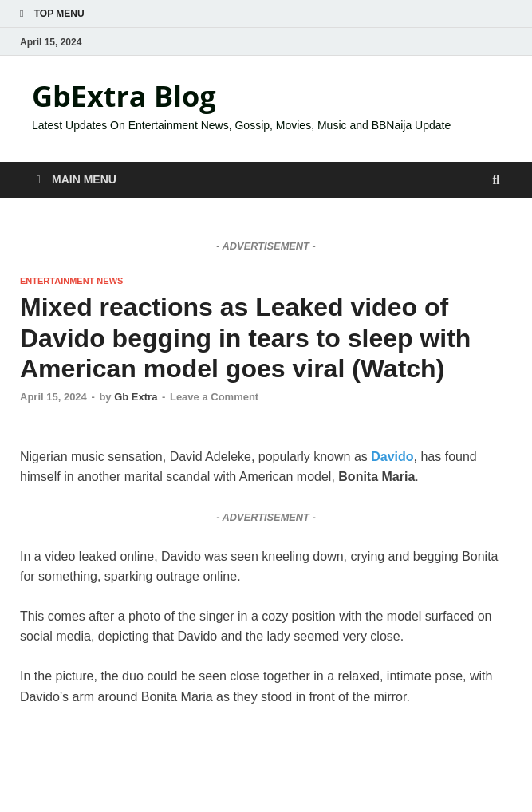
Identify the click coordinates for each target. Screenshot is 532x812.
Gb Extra (136, 397)
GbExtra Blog (124, 96)
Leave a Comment (214, 397)
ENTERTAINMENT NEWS (71, 281)
